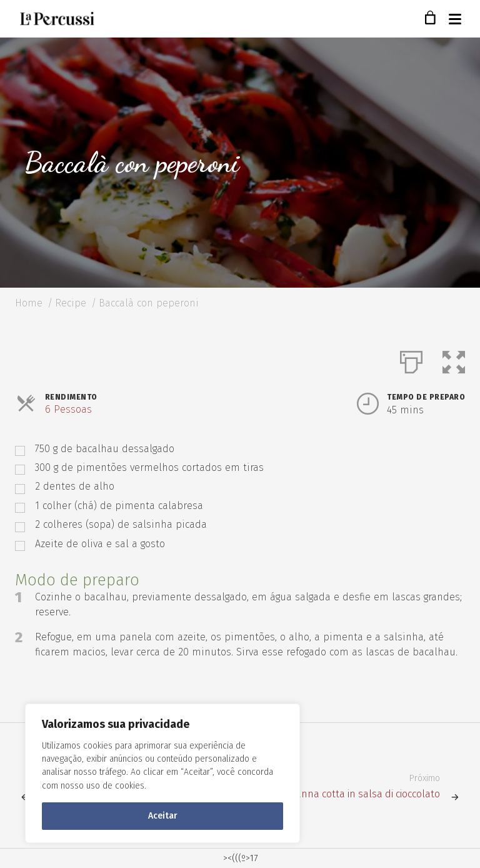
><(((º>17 (240, 858)
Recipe (71, 303)
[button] (454, 360)
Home (29, 303)
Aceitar (163, 816)
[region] (162, 773)
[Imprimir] (411, 360)
